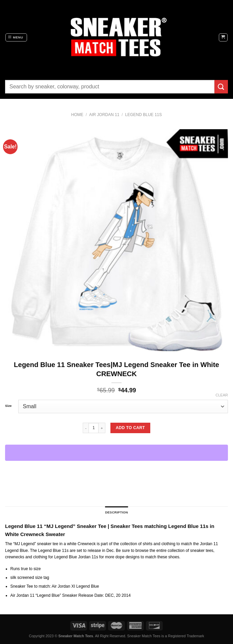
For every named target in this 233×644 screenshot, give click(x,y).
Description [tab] (116, 512)
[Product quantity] (94, 428)
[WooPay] (116, 453)
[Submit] (221, 87)
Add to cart (130, 428)
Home (77, 115)
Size (8, 406)
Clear (222, 395)
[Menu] (16, 37)
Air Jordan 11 (104, 115)
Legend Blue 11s (144, 115)
